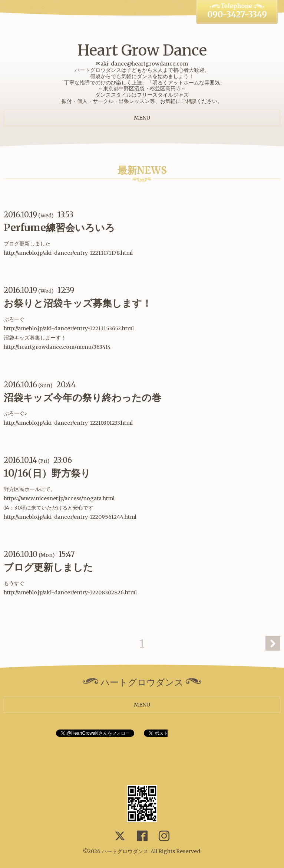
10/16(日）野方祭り (47, 473)
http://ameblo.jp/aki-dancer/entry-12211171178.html (68, 253)
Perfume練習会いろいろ (59, 228)
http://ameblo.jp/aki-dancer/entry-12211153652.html (69, 328)
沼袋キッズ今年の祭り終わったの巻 (82, 398)
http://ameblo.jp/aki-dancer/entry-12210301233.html (68, 423)
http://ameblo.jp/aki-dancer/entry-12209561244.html (70, 517)
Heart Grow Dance (142, 50)
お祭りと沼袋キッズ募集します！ (78, 303)
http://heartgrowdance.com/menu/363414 (57, 347)
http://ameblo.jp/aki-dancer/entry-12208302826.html (70, 592)
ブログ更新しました (48, 567)
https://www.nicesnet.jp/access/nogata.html (59, 498)
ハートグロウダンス (125, 851)
